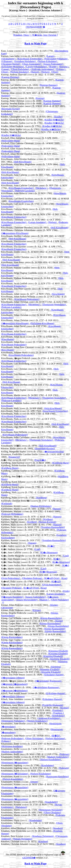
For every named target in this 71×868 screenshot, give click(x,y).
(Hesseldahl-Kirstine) (45, 448)
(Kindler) (58, 117)
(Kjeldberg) (41, 498)
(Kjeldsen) (48, 519)
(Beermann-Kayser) (10, 109)
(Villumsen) (7, 61)
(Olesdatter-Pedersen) (32, 578)
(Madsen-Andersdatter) (12, 752)
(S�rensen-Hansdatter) (13, 597)
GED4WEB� (29, 858)
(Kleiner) (37, 610)
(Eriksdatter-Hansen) (54, 675)
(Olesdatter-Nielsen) (11, 64)
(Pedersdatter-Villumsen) (56, 59)
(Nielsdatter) (21, 807)
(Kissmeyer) (14, 457)
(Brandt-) (53, 67)
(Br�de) (56, 736)
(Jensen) (34, 782)
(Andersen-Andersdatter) (43, 69)
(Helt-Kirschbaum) (22, 162)
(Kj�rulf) (56, 581)
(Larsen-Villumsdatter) (36, 67)
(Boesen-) (64, 67)
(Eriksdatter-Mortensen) (13, 67)
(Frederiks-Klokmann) (53, 705)
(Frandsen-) (58, 710)
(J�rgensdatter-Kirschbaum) (15, 233)
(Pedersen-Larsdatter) (25, 191)
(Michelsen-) (42, 188)
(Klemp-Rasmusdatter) (51, 618)
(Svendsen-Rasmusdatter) (53, 527)
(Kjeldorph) (7, 503)
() (3, 602)
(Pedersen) (64, 754)
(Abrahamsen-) (9, 59)
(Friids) (66, 591)
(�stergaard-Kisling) (54, 452)
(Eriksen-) (61, 69)
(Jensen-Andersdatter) (36, 597)
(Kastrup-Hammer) (10, 77)
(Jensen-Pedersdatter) (53, 64)
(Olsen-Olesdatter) (52, 812)
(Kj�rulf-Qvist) (52, 578)
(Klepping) (56, 667)
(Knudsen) (58, 828)
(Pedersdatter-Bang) (11, 141)
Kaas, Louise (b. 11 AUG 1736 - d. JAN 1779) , (28, 51)
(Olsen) (5, 72)
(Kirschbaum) (58, 294)
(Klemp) (59, 621)
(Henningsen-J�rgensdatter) (15, 763)
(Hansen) (35, 72)
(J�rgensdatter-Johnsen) (13, 678)
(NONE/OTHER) (34, 27)
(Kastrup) (40, 98)
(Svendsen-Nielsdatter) (25, 61)
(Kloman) (64, 708)
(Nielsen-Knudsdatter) (37, 721)
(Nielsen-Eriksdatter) (48, 61)
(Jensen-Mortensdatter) (27, 600)
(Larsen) (51, 56)
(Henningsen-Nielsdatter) (13, 721)
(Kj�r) (51, 546)
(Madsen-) (44, 600)
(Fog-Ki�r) (40, 460)
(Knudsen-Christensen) (43, 836)
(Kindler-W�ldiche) (54, 120)
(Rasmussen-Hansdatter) (57, 776)
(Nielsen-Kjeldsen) (47, 522)
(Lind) (37, 549)
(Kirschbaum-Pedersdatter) (27, 299)
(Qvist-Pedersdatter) (11, 578)
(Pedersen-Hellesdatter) (12, 514)
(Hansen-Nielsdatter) (22, 839)
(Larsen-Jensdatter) (37, 222)
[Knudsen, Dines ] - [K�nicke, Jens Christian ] (35, 35)
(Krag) (64, 578)
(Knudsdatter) (58, 716)
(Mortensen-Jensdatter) (12, 746)
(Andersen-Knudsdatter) (49, 718)
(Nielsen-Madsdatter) (55, 738)
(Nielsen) (45, 72)
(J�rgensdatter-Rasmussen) (48, 681)
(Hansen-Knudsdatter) (13, 779)
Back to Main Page (35, 44)
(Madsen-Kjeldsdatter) (41, 506)
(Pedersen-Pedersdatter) (13, 738)
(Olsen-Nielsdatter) (20, 69)
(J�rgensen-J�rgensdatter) (14, 684)
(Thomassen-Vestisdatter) (54, 305)
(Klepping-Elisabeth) (58, 651)
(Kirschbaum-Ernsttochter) (30, 59)
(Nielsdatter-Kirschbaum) (42, 323)
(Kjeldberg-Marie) (61, 463)
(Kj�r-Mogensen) (49, 553)
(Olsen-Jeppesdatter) (32, 64)
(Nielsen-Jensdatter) (20, 72)
